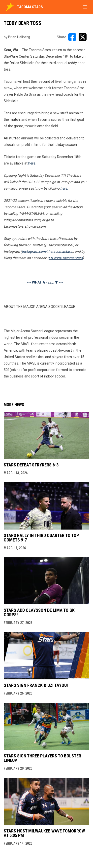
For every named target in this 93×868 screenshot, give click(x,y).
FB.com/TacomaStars (66, 258)
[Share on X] (83, 37)
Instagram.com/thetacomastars (47, 251)
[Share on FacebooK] (72, 37)
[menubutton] (85, 7)
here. (32, 163)
